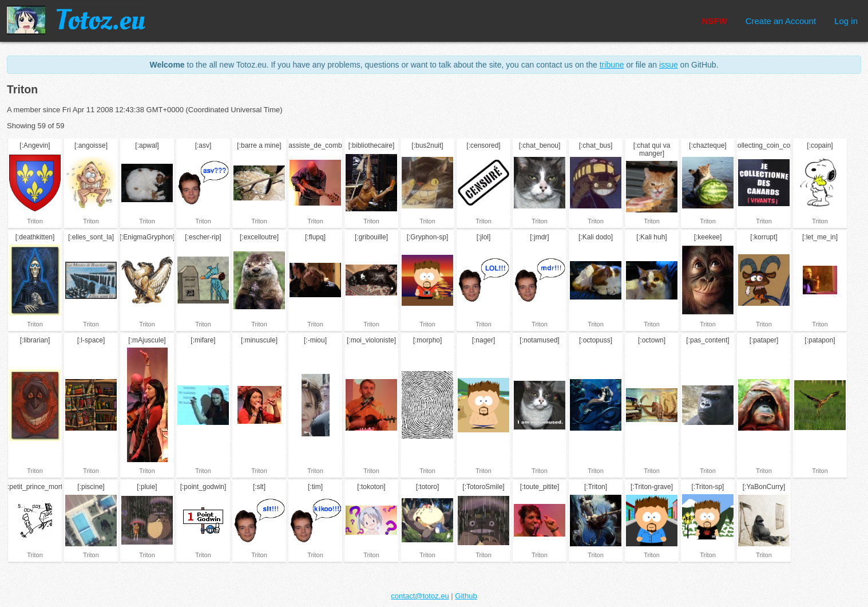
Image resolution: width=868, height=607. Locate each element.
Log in (846, 21)
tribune (612, 65)
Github (466, 596)
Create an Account (781, 21)
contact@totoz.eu (420, 596)
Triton (35, 221)
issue (669, 65)
